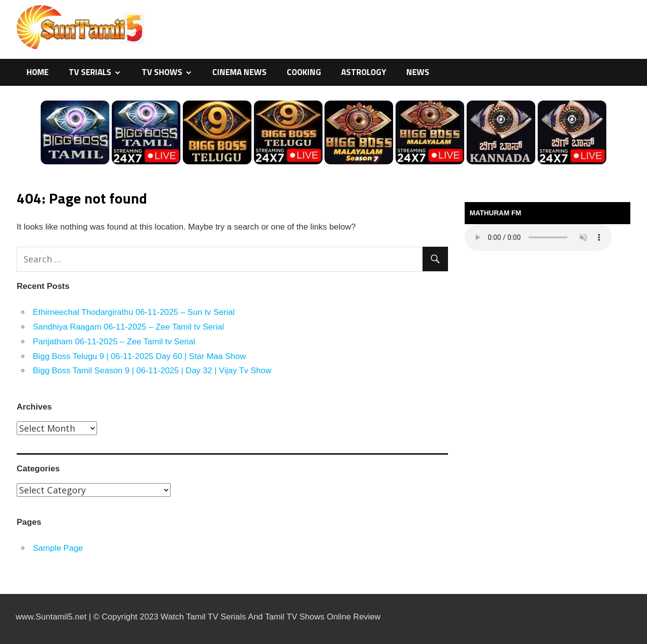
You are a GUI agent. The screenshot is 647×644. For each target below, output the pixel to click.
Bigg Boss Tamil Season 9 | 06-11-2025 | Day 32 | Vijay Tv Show (152, 371)
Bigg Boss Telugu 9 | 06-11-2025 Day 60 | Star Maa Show (139, 356)
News (418, 72)
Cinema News (239, 72)
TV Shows (162, 72)
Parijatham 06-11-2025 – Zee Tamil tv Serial (114, 342)
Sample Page (58, 548)
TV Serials (90, 72)
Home (37, 72)
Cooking (304, 72)
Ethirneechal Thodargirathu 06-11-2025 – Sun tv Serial (134, 312)
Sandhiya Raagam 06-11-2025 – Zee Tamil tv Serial (128, 327)
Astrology (364, 72)
